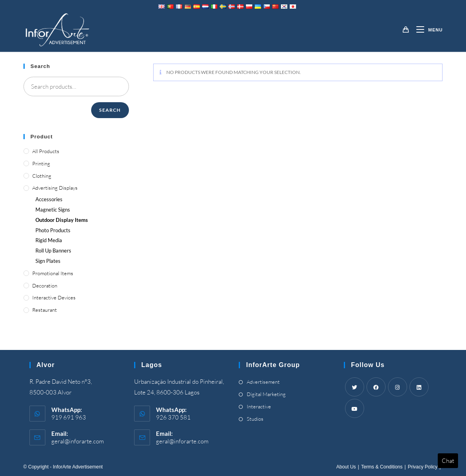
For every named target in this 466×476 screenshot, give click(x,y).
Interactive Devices (54, 297)
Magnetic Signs (53, 210)
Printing (41, 163)
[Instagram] (398, 387)
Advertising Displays (55, 188)
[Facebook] (376, 387)
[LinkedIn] (419, 387)
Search (110, 110)
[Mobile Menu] (426, 30)
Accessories (49, 199)
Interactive (259, 406)
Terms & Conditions (382, 467)
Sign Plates (48, 261)
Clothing (42, 176)
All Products (46, 151)
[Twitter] (355, 387)
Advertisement (263, 382)
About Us (346, 467)
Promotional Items (53, 273)
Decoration (45, 286)
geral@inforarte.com (78, 441)
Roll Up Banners (53, 251)
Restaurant (45, 310)
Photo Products (53, 230)
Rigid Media (49, 240)
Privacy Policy (423, 467)
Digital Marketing (266, 394)
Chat (448, 461)
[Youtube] (355, 408)
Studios (255, 419)
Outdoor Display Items (62, 220)
